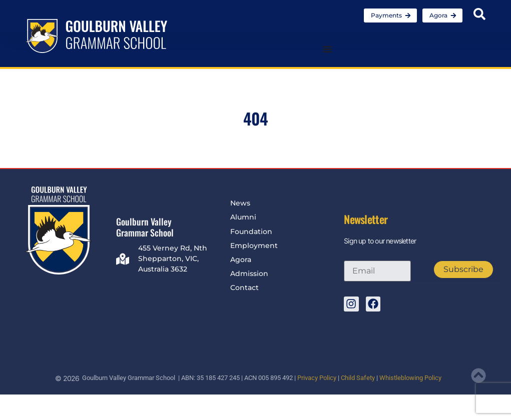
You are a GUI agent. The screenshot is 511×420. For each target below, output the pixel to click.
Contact (244, 287)
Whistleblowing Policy (410, 378)
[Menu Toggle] (327, 49)
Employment (254, 245)
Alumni (243, 217)
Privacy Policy (317, 378)
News (240, 203)
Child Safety (358, 378)
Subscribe (463, 269)
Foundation (251, 231)
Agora (241, 259)
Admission (249, 273)
